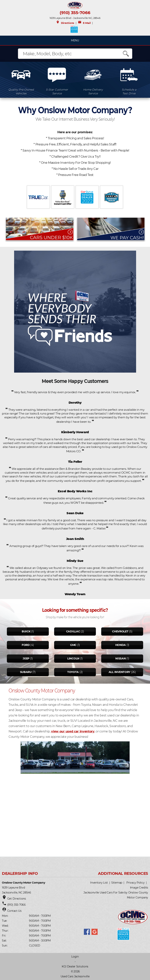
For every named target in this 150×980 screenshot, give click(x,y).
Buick (26, 631)
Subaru (26, 672)
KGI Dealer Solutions (75, 966)
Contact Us (14, 911)
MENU (75, 40)
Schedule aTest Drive (129, 91)
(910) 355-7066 (75, 13)
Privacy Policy (135, 883)
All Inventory (119, 672)
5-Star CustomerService (57, 91)
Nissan (120, 658)
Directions (65, 23)
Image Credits (139, 888)
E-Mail (84, 23)
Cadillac (73, 631)
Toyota (73, 672)
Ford (26, 645)
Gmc (73, 645)
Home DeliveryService (93, 91)
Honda (121, 645)
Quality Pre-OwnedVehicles (21, 91)
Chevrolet (120, 631)
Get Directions (17, 899)
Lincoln (73, 658)
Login (75, 957)
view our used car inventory (73, 731)
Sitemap (117, 883)
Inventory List (99, 883)
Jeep (26, 658)
